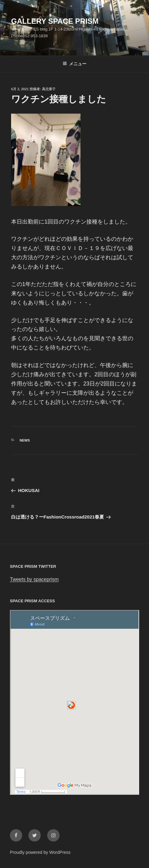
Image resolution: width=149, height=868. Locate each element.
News (25, 440)
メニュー (74, 64)
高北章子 (49, 89)
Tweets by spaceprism (34, 579)
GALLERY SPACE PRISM (55, 21)
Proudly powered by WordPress (40, 852)
